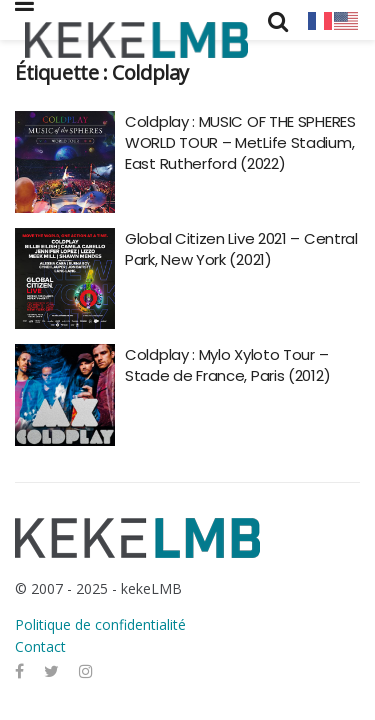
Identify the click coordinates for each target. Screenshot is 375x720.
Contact (40, 646)
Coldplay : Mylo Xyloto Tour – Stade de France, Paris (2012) (227, 365)
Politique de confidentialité (100, 624)
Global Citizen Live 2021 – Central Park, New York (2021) (241, 249)
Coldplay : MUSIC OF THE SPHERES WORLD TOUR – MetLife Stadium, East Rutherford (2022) (240, 142)
